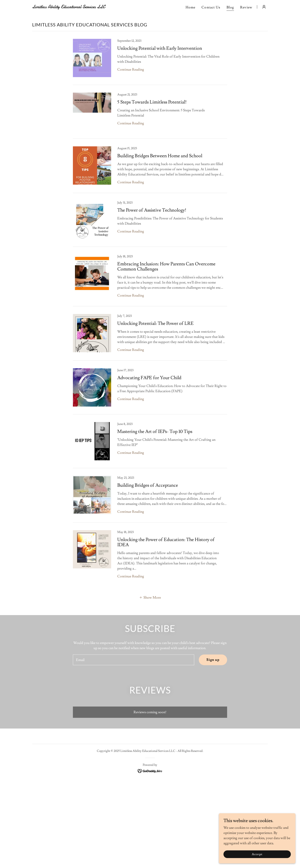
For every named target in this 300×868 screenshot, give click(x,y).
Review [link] (246, 7)
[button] (264, 7)
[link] (73, 7)
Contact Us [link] (211, 7)
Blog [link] (230, 7)
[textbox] (133, 660)
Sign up (213, 660)
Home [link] (191, 7)
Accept (257, 854)
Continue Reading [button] (131, 70)
